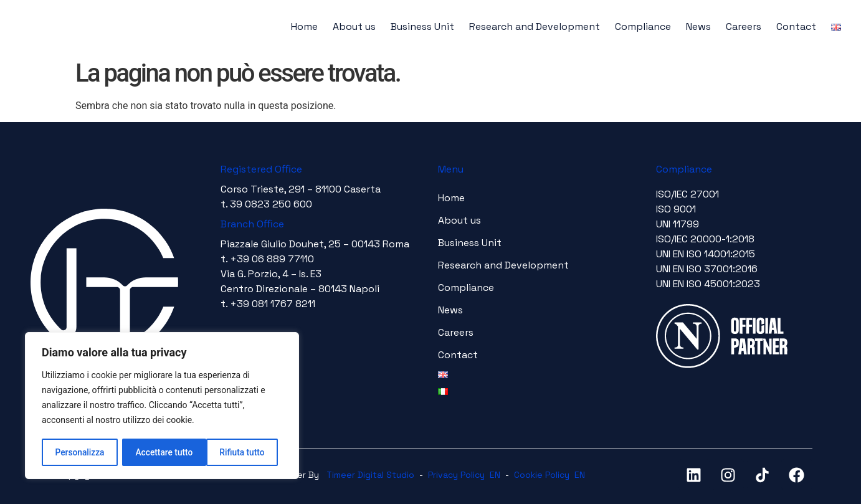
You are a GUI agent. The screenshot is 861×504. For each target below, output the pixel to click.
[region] (162, 406)
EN (495, 475)
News (698, 26)
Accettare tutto (240, 452)
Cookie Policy (542, 475)
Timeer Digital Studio (370, 475)
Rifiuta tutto (158, 452)
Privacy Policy (456, 475)
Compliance (643, 26)
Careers (744, 26)
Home (304, 26)
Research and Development (535, 26)
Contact (796, 26)
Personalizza (79, 452)
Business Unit (422, 26)
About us (354, 26)
